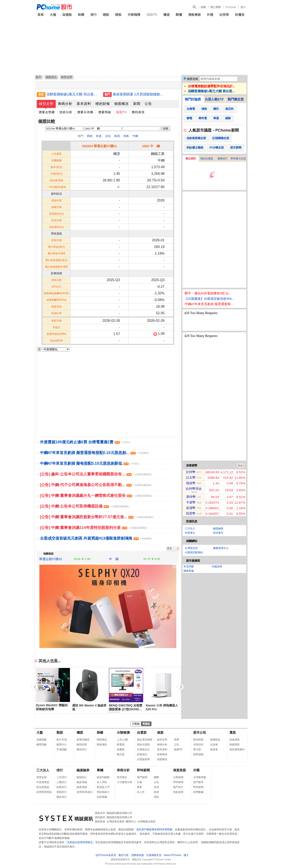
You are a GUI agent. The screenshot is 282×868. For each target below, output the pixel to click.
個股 (160, 732)
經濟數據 (198, 792)
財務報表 (162, 754)
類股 (118, 14)
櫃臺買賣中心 (221, 548)
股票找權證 (83, 740)
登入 (243, 7)
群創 (90, 136)
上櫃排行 (62, 782)
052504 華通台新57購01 (100, 146)
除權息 (240, 14)
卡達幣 (191, 502)
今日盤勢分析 (125, 782)
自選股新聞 (143, 759)
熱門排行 (178, 787)
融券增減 (82, 787)
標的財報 (103, 104)
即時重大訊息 (238, 159)
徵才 (186, 855)
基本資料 (84, 104)
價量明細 (105, 112)
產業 (140, 787)
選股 (106, 14)
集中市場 (62, 740)
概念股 (121, 754)
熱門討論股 (193, 99)
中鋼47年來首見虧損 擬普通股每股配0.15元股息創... (94, 453)
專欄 (100, 770)
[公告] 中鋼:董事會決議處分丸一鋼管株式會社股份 (96, 496)
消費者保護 (137, 855)
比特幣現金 (194, 489)
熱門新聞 (142, 777)
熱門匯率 (198, 782)
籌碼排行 (62, 792)
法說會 (214, 745)
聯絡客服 (189, 571)
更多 (169, 548)
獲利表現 (138, 112)
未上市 (141, 792)
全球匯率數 (200, 777)
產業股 (121, 745)
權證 (166, 14)
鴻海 (126, 136)
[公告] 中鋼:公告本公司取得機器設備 (85, 506)
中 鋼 (114, 559)
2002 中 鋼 (151, 146)
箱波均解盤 (103, 777)
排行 (94, 14)
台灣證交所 (191, 548)
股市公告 (200, 732)
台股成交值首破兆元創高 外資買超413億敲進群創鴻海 (96, 538)
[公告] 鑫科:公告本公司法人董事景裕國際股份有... (96, 474)
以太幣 (191, 477)
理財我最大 (103, 792)
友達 (99, 136)
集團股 (121, 749)
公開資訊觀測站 (194, 552)
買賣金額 (42, 777)
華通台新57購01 (51, 559)
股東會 (214, 749)
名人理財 (102, 782)
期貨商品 (102, 740)
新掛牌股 (198, 740)
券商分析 (123, 770)
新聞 (203, 7)
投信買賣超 (43, 787)
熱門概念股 (236, 99)
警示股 (197, 749)
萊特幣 (191, 497)
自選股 (67, 14)
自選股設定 (143, 749)
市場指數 (62, 749)
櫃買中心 (62, 745)
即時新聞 (143, 770)
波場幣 (191, 508)
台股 (140, 782)
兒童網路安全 (154, 855)
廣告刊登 (123, 855)
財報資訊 (142, 754)
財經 (156, 792)
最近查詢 (191, 159)
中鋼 (135, 136)
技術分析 (66, 112)
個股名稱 (192, 79)
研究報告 (122, 777)
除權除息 (215, 740)
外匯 (210, 14)
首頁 (41, 14)
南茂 (117, 136)
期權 (179, 14)
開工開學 (216, 7)
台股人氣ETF (214, 99)
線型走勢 (46, 104)
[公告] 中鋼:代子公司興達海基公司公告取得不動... (96, 485)
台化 (108, 136)
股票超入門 (103, 787)
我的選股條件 (237, 749)
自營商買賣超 (44, 792)
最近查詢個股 (145, 740)
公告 (148, 104)
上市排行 (62, 777)
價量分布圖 (85, 112)
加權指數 (42, 740)
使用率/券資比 (85, 792)
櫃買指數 (42, 745)
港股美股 (194, 14)
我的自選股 (207, 159)
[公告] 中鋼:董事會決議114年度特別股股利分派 (94, 528)
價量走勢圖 (47, 112)
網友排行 (62, 797)
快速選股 (235, 740)
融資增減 (82, 782)
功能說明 (217, 567)
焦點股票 (178, 792)
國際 (156, 777)
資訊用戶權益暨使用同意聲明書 (154, 829)
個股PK (152, 14)
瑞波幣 (191, 483)
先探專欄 (102, 797)
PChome (231, 7)
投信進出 (218, 533)
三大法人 (190, 528)
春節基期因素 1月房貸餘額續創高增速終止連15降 (140, 94)
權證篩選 (82, 745)
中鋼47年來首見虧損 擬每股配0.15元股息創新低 (90, 463)
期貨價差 (102, 745)
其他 (156, 787)
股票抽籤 (198, 754)
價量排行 (223, 159)
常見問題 (189, 567)
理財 (156, 797)
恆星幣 (191, 513)
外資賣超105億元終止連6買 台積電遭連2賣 (85, 442)
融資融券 (218, 528)
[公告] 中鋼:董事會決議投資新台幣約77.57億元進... (97, 517)
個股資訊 (51, 77)
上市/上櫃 (122, 740)
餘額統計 (82, 777)
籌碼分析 (65, 104)
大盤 (53, 14)
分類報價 (134, 14)
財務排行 (62, 787)
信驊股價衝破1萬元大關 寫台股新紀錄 (73, 94)
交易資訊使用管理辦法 (80, 842)
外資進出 (190, 533)
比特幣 (224, 14)
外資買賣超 (43, 782)
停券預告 (198, 745)
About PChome (173, 855)
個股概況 (122, 104)
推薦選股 (235, 745)
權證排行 (82, 749)
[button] (181, 687)
